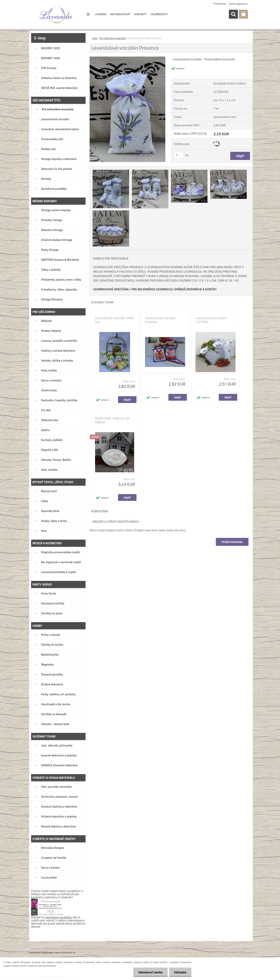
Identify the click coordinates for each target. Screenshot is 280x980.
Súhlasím (180, 972)
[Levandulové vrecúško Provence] (127, 58)
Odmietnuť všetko (150, 972)
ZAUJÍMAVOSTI (159, 14)
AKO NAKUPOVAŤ (120, 14)
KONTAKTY (140, 14)
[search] (233, 14)
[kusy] (179, 155)
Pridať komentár (232, 542)
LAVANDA (101, 14)
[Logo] (56, 14)
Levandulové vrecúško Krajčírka (161, 320)
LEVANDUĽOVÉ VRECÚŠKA (111, 289)
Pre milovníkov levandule (113, 38)
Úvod (95, 38)
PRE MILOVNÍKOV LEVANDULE (152, 289)
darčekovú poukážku (59, 917)
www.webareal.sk (65, 952)
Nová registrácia (238, 4)
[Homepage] (88, 14)
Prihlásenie (220, 4)
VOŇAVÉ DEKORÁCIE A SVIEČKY (195, 289)
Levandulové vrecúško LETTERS (211, 320)
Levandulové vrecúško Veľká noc (114, 320)
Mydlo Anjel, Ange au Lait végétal (112, 420)
